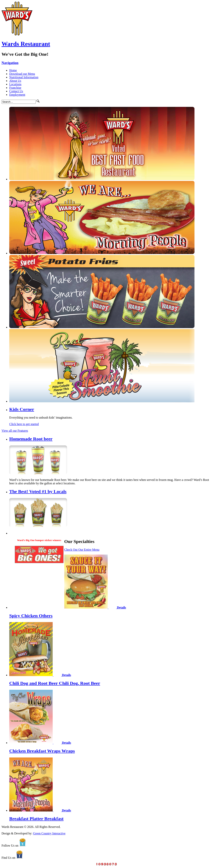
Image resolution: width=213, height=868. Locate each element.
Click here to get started (24, 424)
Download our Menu (22, 74)
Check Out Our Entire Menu (82, 550)
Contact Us (16, 91)
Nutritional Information (24, 77)
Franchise (15, 88)
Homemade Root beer (31, 439)
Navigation (10, 63)
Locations (15, 84)
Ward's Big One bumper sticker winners (39, 540)
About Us (15, 81)
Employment (17, 95)
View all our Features (15, 431)
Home (13, 70)
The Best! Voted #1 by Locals (38, 491)
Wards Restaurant (26, 44)
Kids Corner (22, 409)
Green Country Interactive (49, 833)
